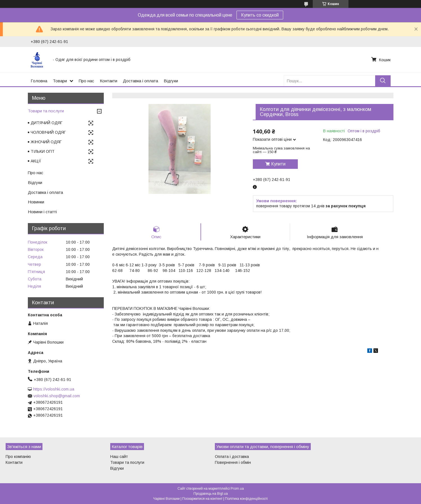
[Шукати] (383, 81)
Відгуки (171, 81)
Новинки (36, 202)
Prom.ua (237, 489)
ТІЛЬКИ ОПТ (43, 151)
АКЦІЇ (36, 161)
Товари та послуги (46, 111)
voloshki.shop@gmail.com (57, 396)
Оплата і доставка (232, 457)
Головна (39, 81)
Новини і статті (42, 212)
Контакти (109, 81)
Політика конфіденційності (246, 499)
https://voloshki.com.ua (54, 389)
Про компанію (18, 457)
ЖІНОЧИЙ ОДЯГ (46, 142)
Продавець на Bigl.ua (211, 494)
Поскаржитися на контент (202, 499)
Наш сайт (119, 457)
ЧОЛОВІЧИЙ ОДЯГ (48, 132)
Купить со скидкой (260, 15)
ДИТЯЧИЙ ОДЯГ (47, 123)
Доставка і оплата (140, 81)
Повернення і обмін (233, 462)
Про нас (86, 81)
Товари (60, 81)
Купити (278, 164)
